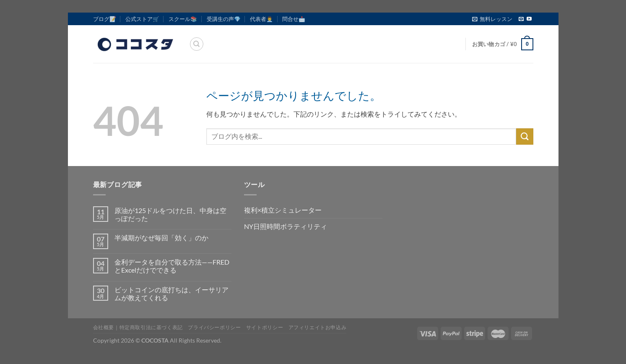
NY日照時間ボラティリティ (286, 226)
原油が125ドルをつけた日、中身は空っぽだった (170, 214)
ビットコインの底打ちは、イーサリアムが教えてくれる (171, 294)
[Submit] (525, 136)
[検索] (197, 44)
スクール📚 (183, 19)
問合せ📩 (294, 19)
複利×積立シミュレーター (283, 210)
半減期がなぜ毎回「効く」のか (161, 238)
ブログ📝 (105, 19)
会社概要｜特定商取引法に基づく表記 (138, 327)
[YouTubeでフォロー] (529, 19)
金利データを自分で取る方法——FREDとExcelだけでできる (172, 266)
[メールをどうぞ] (521, 19)
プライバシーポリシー (214, 327)
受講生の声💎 (224, 19)
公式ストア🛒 (142, 19)
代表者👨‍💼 (261, 19)
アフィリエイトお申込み (318, 327)
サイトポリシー (265, 327)
